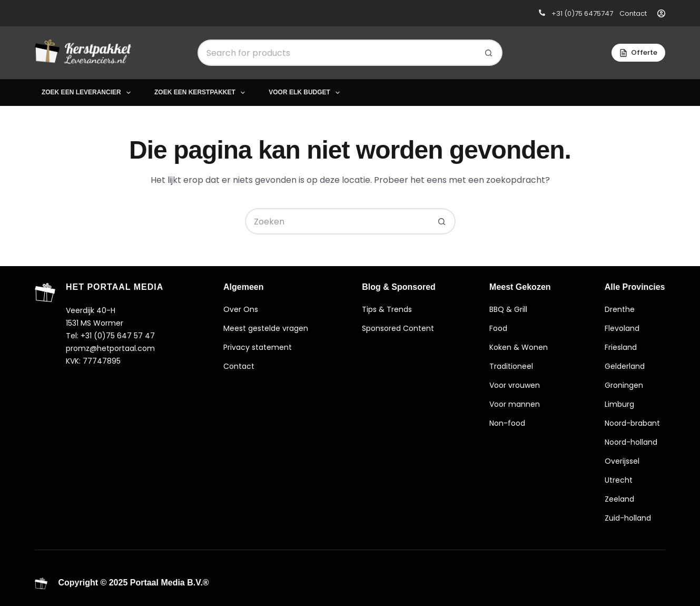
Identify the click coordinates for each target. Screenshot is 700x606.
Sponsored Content (398, 328)
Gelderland (625, 366)
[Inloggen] (661, 13)
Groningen (624, 385)
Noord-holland (631, 442)
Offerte (638, 52)
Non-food (507, 423)
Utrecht (619, 480)
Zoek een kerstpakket (202, 93)
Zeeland (619, 499)
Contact (239, 366)
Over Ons (241, 309)
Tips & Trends (387, 309)
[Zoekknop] (489, 53)
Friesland (621, 347)
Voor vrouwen (515, 385)
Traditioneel (511, 366)
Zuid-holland (628, 518)
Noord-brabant (632, 423)
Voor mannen (515, 404)
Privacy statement (258, 347)
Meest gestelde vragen (266, 328)
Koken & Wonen (519, 347)
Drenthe (620, 309)
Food (498, 328)
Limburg (619, 404)
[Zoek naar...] (337, 53)
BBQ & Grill (508, 309)
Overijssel (622, 461)
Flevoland (622, 328)
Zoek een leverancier (88, 93)
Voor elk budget (306, 93)
